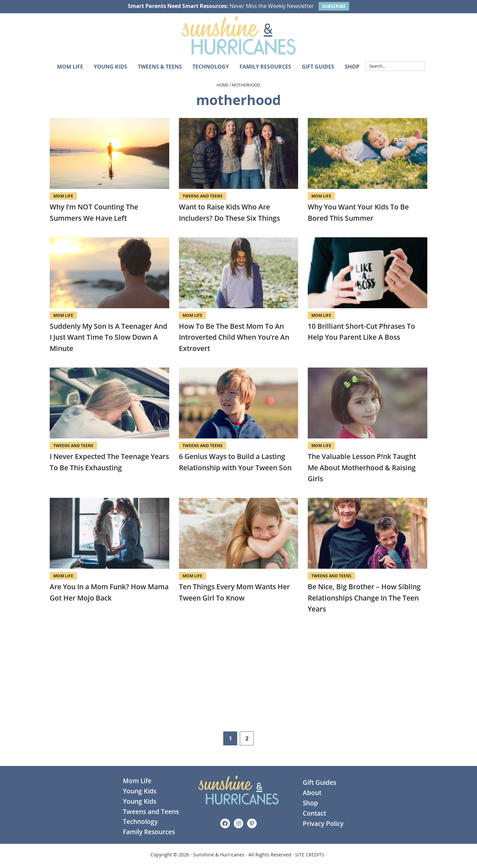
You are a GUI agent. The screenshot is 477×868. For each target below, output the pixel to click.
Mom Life (63, 196)
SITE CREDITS (310, 855)
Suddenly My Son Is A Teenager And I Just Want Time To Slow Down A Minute (108, 337)
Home (223, 85)
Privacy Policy (323, 824)
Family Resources (149, 832)
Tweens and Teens (203, 196)
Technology (140, 822)
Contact (314, 813)
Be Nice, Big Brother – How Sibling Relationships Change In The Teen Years (364, 598)
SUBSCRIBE (334, 6)
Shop (310, 803)
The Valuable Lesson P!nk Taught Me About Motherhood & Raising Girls (362, 467)
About (312, 793)
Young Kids (140, 791)
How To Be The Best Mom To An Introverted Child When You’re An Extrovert (234, 337)
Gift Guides (319, 782)
